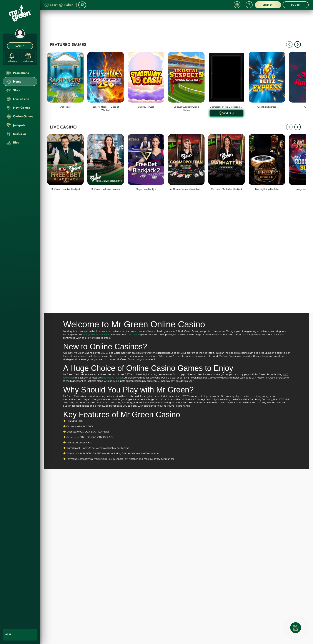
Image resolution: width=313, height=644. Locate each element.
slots (86, 335)
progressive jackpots (113, 378)
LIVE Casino (133, 335)
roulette (93, 335)
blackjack (104, 335)
